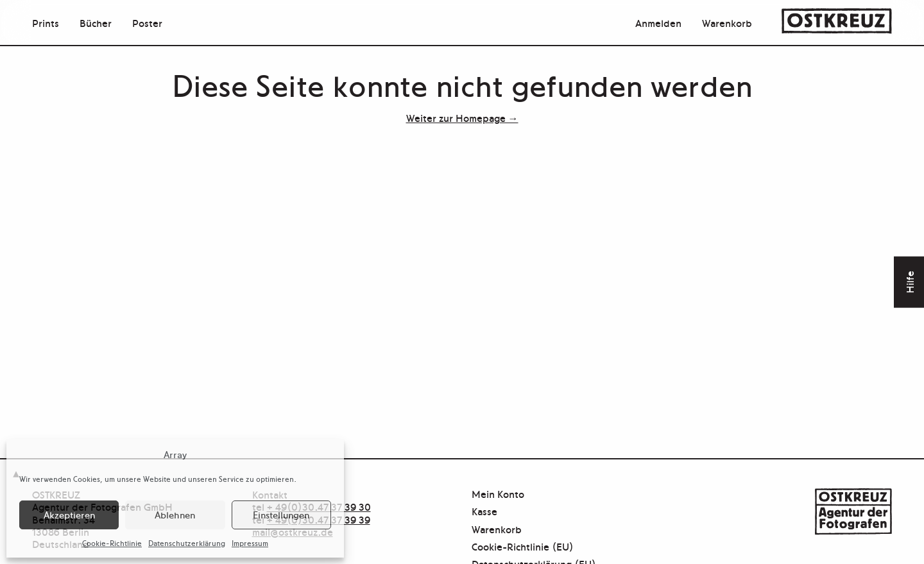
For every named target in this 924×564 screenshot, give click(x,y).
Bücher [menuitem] (96, 22)
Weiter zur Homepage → (462, 117)
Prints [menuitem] (46, 22)
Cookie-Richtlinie (112, 543)
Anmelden (658, 22)
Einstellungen (281, 514)
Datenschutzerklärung (187, 543)
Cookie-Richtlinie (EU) (523, 547)
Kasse (484, 512)
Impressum (250, 543)
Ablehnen (175, 514)
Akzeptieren (69, 514)
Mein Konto (498, 494)
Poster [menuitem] (147, 22)
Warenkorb (727, 22)
